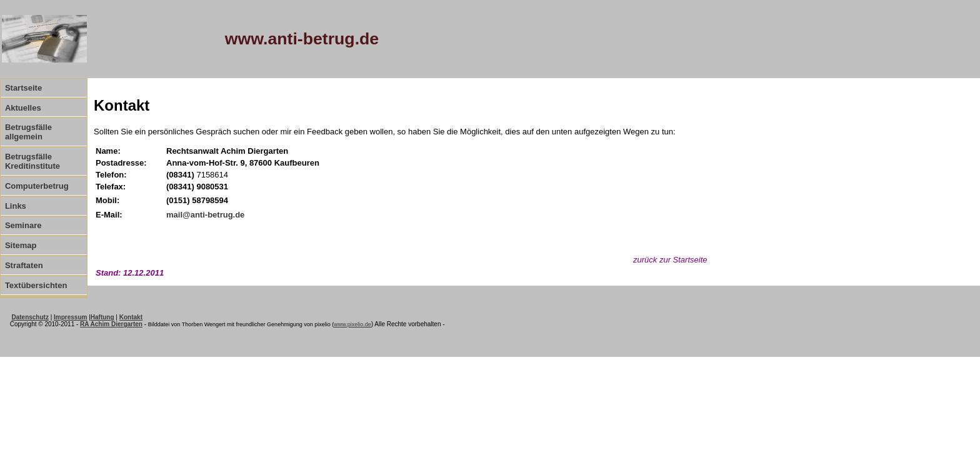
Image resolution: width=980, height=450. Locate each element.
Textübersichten (36, 285)
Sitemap (21, 245)
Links (16, 206)
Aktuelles (23, 108)
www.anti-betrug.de (302, 39)
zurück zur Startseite (670, 260)
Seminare (23, 225)
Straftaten (24, 265)
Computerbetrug (37, 186)
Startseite (23, 88)
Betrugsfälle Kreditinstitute (32, 161)
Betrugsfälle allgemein (28, 132)
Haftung (102, 317)
